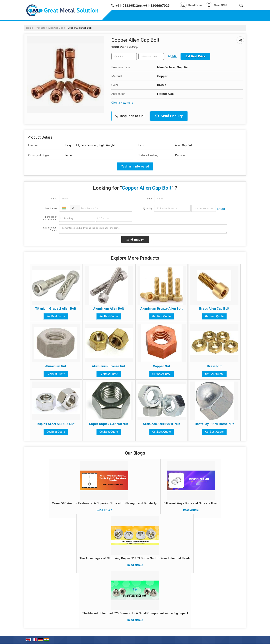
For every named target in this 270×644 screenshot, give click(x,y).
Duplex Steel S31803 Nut (56, 424)
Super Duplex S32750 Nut (109, 424)
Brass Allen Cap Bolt (214, 308)
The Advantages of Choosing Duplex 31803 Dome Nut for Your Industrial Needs (135, 558)
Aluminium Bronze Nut (109, 366)
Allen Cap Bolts (56, 28)
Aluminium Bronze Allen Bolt (162, 308)
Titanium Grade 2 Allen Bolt (56, 308)
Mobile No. (51, 208)
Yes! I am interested (135, 166)
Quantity (148, 208)
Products (40, 28)
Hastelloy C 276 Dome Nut (214, 424)
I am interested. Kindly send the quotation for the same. (143, 229)
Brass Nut (214, 366)
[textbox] (151, 56)
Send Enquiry (169, 116)
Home (30, 28)
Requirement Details (50, 229)
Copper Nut (162, 366)
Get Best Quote (56, 316)
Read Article (104, 510)
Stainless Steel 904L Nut (161, 424)
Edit (173, 56)
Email (149, 199)
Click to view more (122, 103)
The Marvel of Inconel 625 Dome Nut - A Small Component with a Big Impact (135, 613)
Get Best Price (195, 56)
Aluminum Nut (56, 366)
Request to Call (130, 116)
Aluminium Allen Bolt (109, 308)
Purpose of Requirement (50, 218)
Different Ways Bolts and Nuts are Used (191, 503)
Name (54, 199)
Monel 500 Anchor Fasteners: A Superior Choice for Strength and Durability (104, 503)
